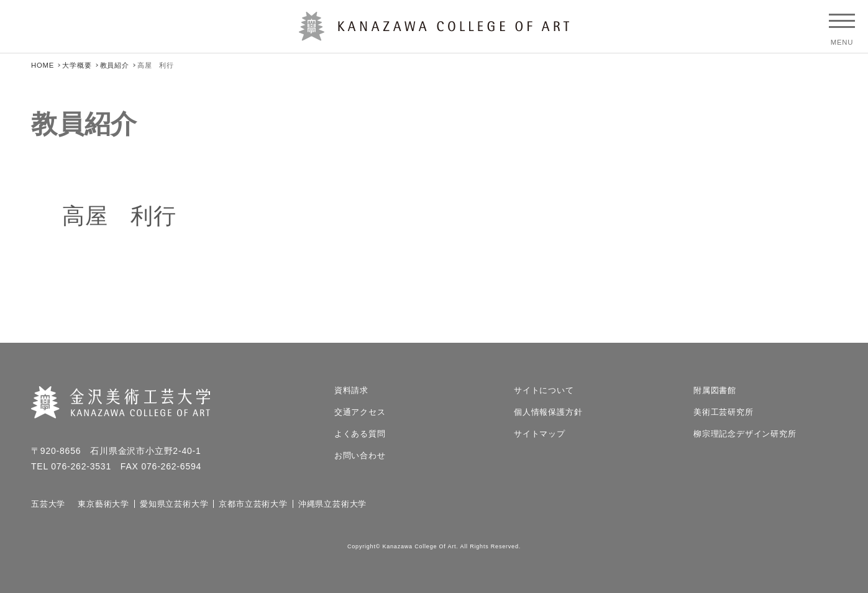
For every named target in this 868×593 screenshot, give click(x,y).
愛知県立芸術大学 (174, 504)
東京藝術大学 (103, 504)
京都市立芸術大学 (253, 504)
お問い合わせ (360, 455)
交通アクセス (360, 412)
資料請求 (351, 390)
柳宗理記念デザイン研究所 (745, 434)
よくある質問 (360, 434)
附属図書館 (715, 390)
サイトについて (544, 390)
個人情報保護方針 (548, 412)
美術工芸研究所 (724, 412)
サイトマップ (540, 434)
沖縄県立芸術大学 (332, 504)
